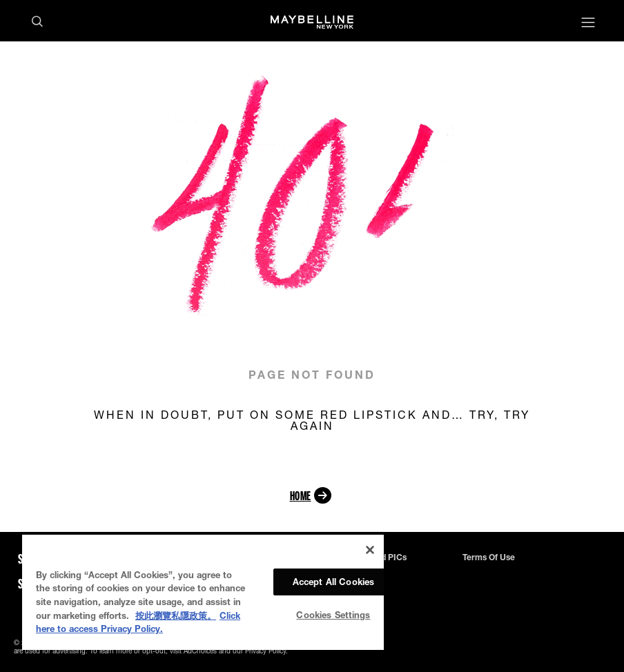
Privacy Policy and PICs (360, 557)
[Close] (370, 550)
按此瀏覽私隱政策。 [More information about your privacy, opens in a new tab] (176, 615)
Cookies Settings (333, 615)
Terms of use (489, 557)
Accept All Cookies (333, 582)
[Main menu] (588, 24)
